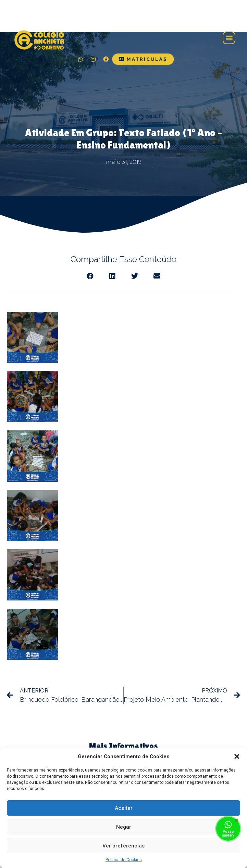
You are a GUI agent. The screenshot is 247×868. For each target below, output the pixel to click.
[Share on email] (157, 276)
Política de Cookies (124, 860)
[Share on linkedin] (113, 276)
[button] (237, 756)
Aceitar (124, 808)
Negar (124, 827)
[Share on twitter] (135, 276)
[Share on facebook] (90, 276)
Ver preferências (123, 846)
